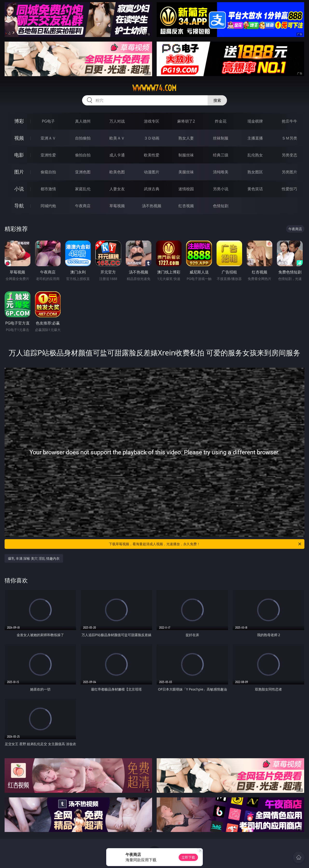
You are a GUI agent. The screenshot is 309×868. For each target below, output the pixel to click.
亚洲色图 (83, 172)
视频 (19, 138)
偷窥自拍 (48, 172)
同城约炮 (48, 206)
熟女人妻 (186, 138)
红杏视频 (186, 206)
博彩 (19, 121)
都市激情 (48, 189)
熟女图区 (255, 172)
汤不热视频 (152, 206)
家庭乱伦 (83, 189)
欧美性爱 (152, 155)
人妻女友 (117, 189)
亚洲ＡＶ (48, 138)
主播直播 (255, 138)
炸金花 (221, 121)
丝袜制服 (221, 138)
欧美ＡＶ (117, 138)
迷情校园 (186, 189)
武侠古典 (152, 189)
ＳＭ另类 (289, 138)
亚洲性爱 (48, 155)
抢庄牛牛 (289, 121)
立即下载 (188, 857)
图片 (19, 172)
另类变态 (289, 155)
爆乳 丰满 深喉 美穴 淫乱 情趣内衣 (34, 558)
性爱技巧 (289, 189)
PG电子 (48, 121)
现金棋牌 (255, 121)
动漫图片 (152, 172)
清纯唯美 (221, 172)
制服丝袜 (186, 155)
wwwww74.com (154, 88)
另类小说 (221, 189)
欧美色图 (117, 172)
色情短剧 (221, 206)
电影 (19, 155)
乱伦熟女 (255, 155)
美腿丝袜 (186, 172)
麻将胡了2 (186, 121)
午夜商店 (83, 206)
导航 (19, 206)
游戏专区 (152, 121)
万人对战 (117, 121)
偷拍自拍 (83, 155)
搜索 (217, 100)
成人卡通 (117, 155)
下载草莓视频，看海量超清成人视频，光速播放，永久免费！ (205, 544)
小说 (19, 189)
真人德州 (83, 121)
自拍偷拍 (83, 138)
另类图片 (289, 172)
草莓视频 (117, 206)
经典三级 (221, 155)
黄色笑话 (255, 189)
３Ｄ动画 (152, 138)
